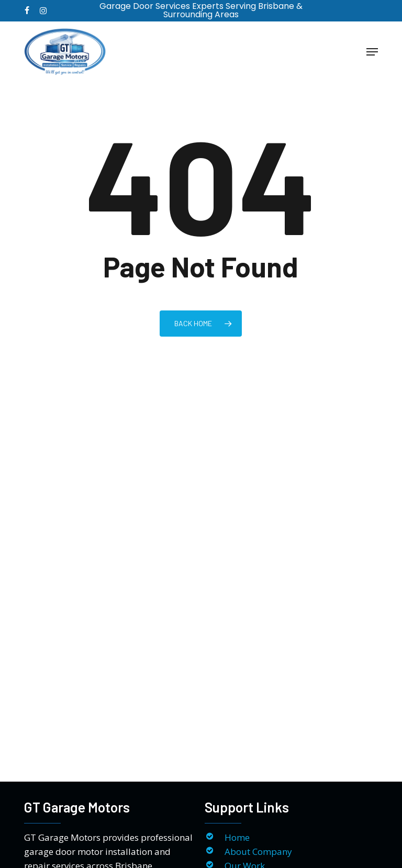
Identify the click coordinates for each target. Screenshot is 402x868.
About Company (258, 852)
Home (237, 837)
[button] (372, 52)
